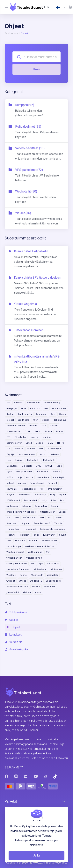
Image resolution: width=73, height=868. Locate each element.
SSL (50, 518)
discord (33, 426)
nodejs (56, 472)
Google (40, 443)
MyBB (38, 466)
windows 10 (36, 581)
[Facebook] (6, 776)
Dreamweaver (14, 431)
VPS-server (56, 569)
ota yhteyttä (59, 477)
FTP (8, 437)
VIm (48, 552)
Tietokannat (30, 529)
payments (11, 489)
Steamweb (12, 523)
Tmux (36, 535)
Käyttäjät (11, 454)
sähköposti (12, 506)
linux (9, 460)
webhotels (52, 575)
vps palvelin (53, 564)
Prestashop (24, 495)
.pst (8, 403)
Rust (62, 500)
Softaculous (29, 518)
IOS (8, 449)
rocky (44, 500)
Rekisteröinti (30, 500)
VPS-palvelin (40, 569)
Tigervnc (11, 535)
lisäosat (19, 460)
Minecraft (27, 466)
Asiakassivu (11, 34)
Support (26, 523)
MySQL (49, 466)
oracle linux (43, 477)
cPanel (10, 420)
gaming (47, 437)
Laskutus (54, 454)
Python (63, 495)
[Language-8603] (61, 7)
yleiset (38, 592)
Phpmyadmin (55, 489)
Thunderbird (13, 529)
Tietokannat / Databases (52, 529)
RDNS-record (13, 500)
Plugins (10, 495)
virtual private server (17, 564)
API (46, 408)
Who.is (22, 581)
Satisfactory (41, 506)
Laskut (42, 454)
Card (53, 414)
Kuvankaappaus (27, 454)
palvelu (22, 483)
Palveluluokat (37, 483)
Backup (10, 414)
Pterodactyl (40, 495)
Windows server (54, 581)
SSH (42, 518)
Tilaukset (24, 535)
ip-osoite (18, 449)
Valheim (33, 541)
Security (55, 506)
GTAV (50, 443)
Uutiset (11, 620)
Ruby (53, 500)
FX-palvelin (20, 437)
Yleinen (27, 592)
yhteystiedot (13, 592)
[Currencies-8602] (49, 7)
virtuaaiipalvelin (14, 558)
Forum (59, 431)
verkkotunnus (35, 552)
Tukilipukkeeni (16, 612)
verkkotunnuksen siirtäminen (40, 546)
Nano (59, 466)
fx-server (34, 437)
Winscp (36, 587)
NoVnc (10, 477)
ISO (41, 449)
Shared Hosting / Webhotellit (21, 512)
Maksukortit (33, 460)
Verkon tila (14, 642)
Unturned (20, 541)
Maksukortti (49, 460)
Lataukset (13, 635)
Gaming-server (14, 443)
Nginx (9, 472)
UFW (9, 541)
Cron (36, 420)
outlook (10, 483)
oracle (30, 477)
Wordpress (50, 587)
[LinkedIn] (26, 776)
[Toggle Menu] (5, 7)
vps (41, 564)
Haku (36, 69)
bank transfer (25, 414)
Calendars (41, 414)
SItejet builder (47, 512)
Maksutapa (12, 466)
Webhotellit (37, 575)
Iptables (31, 449)
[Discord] (16, 776)
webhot (23, 575)
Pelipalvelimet (28, 489)
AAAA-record (34, 403)
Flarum (48, 431)
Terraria (58, 523)
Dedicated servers (16, 426)
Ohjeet (14, 627)
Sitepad (63, 512)
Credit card (24, 420)
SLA (8, 518)
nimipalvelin (42, 472)
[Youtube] (36, 776)
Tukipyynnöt (49, 535)
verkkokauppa (14, 546)
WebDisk (11, 575)
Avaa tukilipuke (16, 649)
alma (24, 408)
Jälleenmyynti (54, 449)
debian (46, 420)
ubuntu (63, 535)
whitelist (11, 581)
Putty (53, 495)
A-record (19, 403)
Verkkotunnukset (15, 552)
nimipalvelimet (24, 472)
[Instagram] (45, 776)
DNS (44, 426)
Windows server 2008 (17, 587)
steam (59, 518)
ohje (20, 477)
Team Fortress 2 (42, 523)
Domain (54, 426)
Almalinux (35, 408)
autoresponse (59, 408)
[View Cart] (70, 7)
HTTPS (61, 443)
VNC (33, 564)
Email (28, 431)
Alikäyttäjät (12, 408)
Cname (63, 414)
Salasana (26, 506)
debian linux (60, 420)
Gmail (29, 443)
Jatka (37, 856)
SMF (17, 518)
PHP (42, 489)
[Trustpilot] (55, 777)
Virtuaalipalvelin (34, 558)
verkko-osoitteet (50, 541)
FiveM (37, 431)
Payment (52, 483)
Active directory (52, 403)
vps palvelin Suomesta (18, 569)
